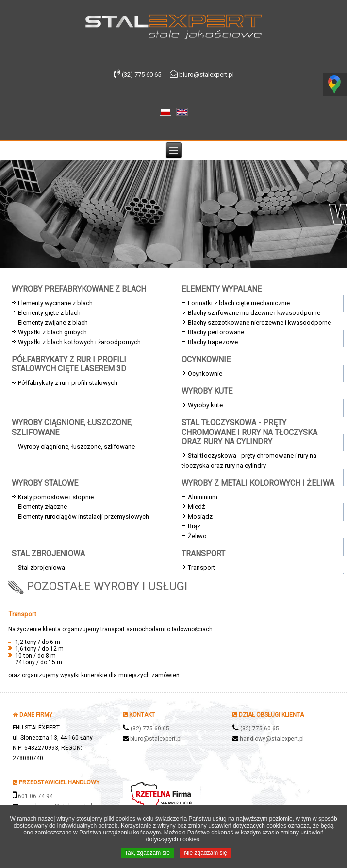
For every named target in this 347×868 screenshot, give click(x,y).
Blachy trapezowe (213, 342)
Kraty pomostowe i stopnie (56, 497)
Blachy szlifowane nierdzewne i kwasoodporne (254, 313)
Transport (201, 567)
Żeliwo (197, 536)
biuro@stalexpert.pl (156, 739)
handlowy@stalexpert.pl (272, 739)
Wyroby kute (205, 405)
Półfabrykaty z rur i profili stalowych (68, 383)
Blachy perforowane (216, 332)
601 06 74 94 (35, 796)
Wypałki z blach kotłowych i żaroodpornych (79, 342)
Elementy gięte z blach (49, 313)
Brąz (194, 526)
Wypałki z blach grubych (52, 332)
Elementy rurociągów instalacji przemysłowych (83, 516)
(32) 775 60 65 (150, 729)
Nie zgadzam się (206, 854)
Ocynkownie (205, 373)
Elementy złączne (42, 507)
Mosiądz (200, 516)
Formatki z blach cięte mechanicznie (239, 303)
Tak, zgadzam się (147, 854)
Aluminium (203, 497)
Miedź (196, 507)
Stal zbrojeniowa (41, 567)
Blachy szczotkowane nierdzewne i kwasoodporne (259, 322)
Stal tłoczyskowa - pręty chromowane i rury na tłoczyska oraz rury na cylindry (249, 460)
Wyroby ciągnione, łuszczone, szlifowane (76, 446)
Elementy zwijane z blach (53, 322)
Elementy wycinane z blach (55, 303)
